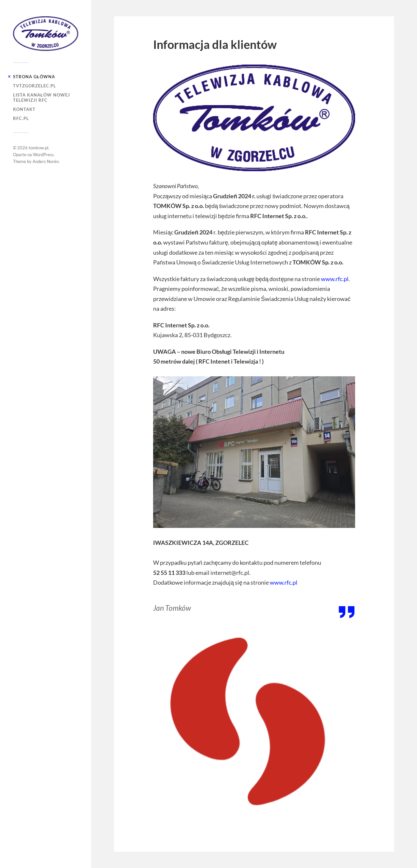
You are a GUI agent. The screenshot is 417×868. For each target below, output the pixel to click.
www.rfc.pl (335, 279)
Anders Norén (46, 161)
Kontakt (24, 109)
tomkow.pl (38, 148)
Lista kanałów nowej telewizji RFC (42, 97)
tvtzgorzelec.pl (35, 86)
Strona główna (34, 77)
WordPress (43, 155)
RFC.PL (21, 118)
